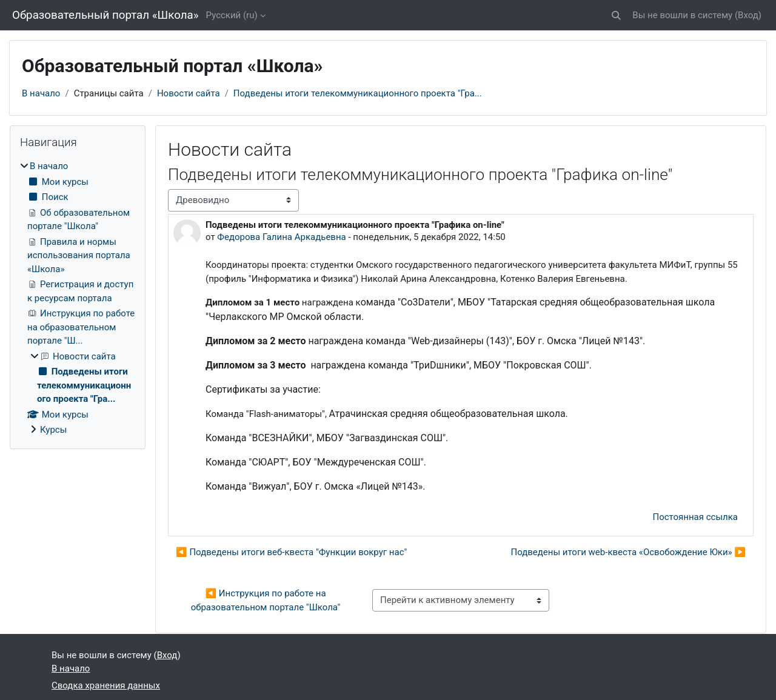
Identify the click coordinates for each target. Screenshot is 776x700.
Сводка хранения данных (106, 685)
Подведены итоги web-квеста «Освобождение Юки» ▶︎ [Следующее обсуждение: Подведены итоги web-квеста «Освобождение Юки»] (628, 552)
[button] (617, 15)
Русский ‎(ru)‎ (232, 15)
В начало (41, 93)
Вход (748, 15)
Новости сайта (189, 93)
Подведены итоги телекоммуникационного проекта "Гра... (358, 93)
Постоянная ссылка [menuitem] (695, 517)
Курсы (53, 430)
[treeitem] (78, 298)
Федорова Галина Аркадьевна (281, 237)
